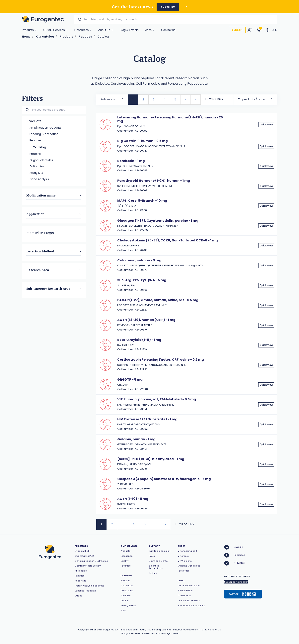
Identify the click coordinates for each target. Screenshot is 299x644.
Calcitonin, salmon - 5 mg (139, 260)
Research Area (38, 270)
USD (275, 30)
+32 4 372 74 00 (212, 630)
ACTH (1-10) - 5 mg (133, 499)
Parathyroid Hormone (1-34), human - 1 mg (154, 181)
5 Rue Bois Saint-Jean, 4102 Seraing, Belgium (146, 630)
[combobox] (112, 98)
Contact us (168, 30)
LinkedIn (234, 547)
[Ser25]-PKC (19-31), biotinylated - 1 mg (151, 459)
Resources (83, 30)
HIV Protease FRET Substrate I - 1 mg (147, 419)
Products (29, 30)
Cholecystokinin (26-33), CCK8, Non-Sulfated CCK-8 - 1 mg (168, 240)
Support (237, 30)
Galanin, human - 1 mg (136, 439)
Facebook (234, 555)
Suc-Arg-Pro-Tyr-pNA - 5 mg (142, 280)
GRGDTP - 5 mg (130, 380)
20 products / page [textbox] (252, 99)
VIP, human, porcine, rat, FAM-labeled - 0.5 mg (157, 399)
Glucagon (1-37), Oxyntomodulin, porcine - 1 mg (158, 221)
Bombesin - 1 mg (131, 161)
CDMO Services (55, 30)
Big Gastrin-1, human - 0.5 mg (143, 141)
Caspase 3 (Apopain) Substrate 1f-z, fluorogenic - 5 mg (164, 479)
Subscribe (168, 7)
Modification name (41, 195)
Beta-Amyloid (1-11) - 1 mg (139, 340)
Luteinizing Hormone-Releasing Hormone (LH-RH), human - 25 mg (170, 119)
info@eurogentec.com (186, 630)
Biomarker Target (40, 232)
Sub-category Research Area (48, 288)
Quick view (266, 125)
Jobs (150, 30)
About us (105, 30)
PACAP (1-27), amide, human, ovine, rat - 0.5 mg (158, 300)
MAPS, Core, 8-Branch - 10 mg (142, 201)
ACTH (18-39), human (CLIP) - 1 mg (146, 320)
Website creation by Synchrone (161, 633)
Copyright (84, 630)
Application (35, 214)
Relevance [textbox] (108, 99)
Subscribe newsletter (236, 582)
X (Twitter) (235, 563)
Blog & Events (129, 30)
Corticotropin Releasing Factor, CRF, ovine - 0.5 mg (161, 360)
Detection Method (40, 251)
